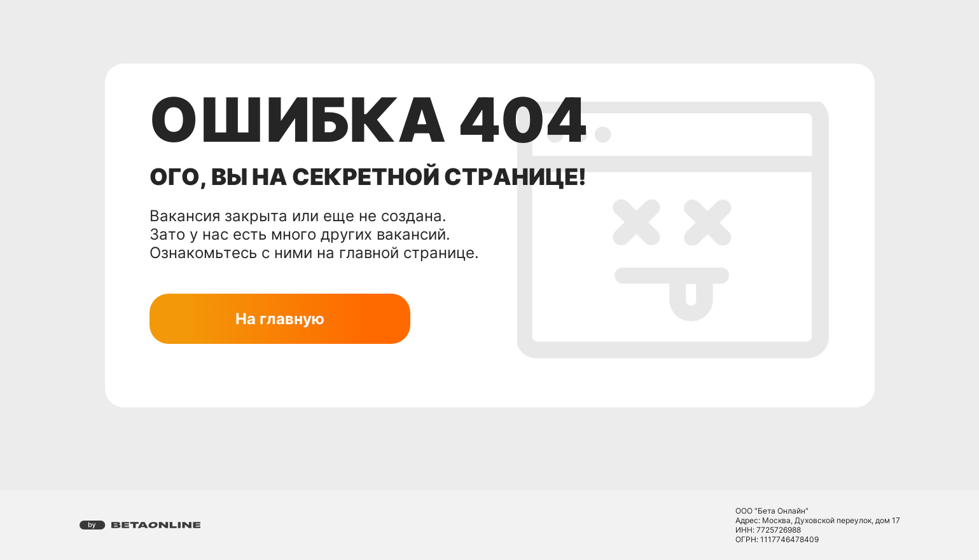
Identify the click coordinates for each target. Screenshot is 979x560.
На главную (280, 319)
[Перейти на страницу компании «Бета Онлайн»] (140, 525)
